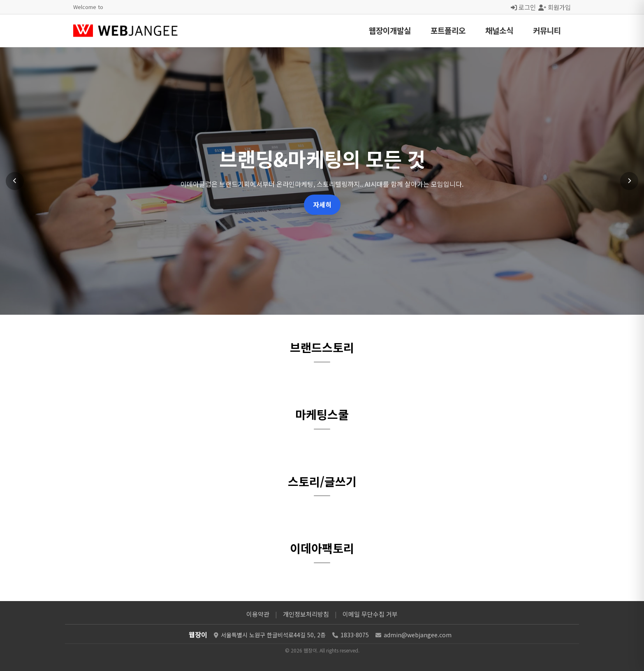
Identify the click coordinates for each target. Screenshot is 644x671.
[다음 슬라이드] (629, 181)
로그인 (523, 7)
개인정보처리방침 (306, 614)
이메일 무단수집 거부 (370, 614)
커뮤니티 (547, 30)
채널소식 (499, 30)
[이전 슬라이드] (15, 181)
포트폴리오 (448, 30)
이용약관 (258, 614)
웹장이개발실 (390, 30)
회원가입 (555, 7)
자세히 (322, 204)
